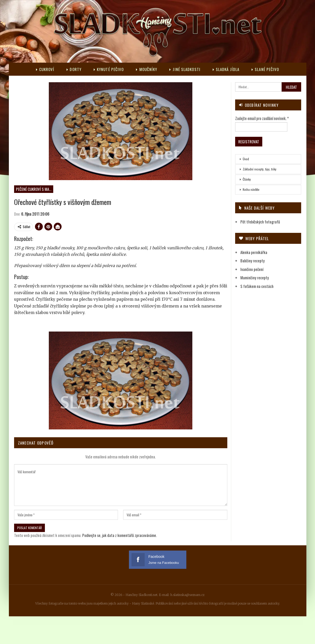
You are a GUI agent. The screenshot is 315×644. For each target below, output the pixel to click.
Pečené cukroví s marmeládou (35, 189)
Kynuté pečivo (109, 69)
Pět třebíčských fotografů (260, 222)
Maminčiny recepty (255, 277)
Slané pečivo (265, 69)
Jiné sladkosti (185, 69)
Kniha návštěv (251, 189)
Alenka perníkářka (254, 252)
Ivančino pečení (252, 269)
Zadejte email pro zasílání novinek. (262, 118)
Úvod (246, 159)
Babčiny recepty (252, 261)
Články (247, 179)
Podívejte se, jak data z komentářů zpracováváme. (120, 535)
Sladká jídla (226, 69)
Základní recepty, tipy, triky (260, 169)
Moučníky (147, 69)
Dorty (74, 69)
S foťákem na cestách (257, 286)
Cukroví (45, 69)
